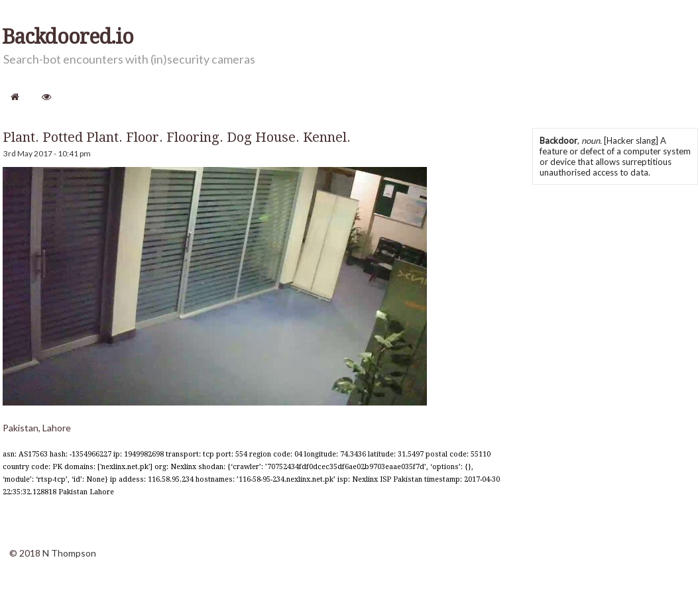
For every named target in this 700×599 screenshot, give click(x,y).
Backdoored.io (68, 37)
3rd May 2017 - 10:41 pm (47, 153)
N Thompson (69, 553)
